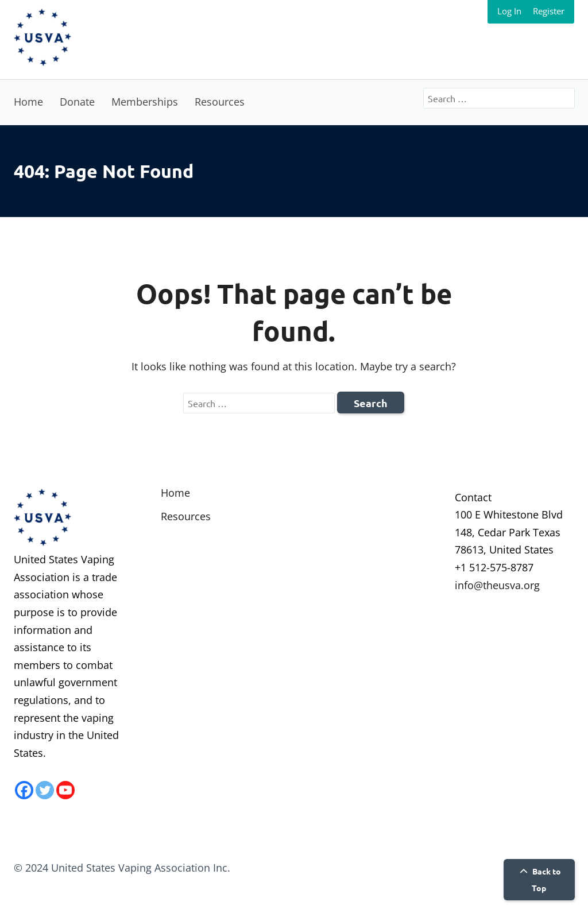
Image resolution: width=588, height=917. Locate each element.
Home (28, 102)
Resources (220, 102)
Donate (77, 102)
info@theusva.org (497, 585)
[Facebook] (24, 790)
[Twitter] (45, 790)
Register (549, 11)
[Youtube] (65, 790)
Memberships (145, 102)
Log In (509, 11)
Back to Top (539, 879)
